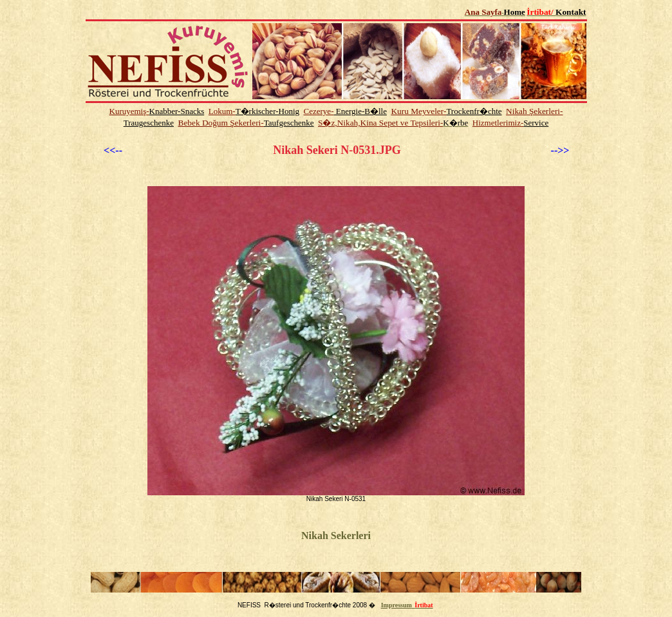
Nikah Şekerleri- (534, 111)
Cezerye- (319, 111)
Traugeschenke (149, 123)
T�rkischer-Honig (267, 111)
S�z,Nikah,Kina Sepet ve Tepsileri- (380, 123)
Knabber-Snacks (177, 111)
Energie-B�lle (360, 111)
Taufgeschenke (289, 123)
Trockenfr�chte (474, 111)
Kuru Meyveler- (418, 111)
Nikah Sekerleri (336, 536)
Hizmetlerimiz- (498, 123)
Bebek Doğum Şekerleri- (221, 123)
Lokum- (222, 111)
